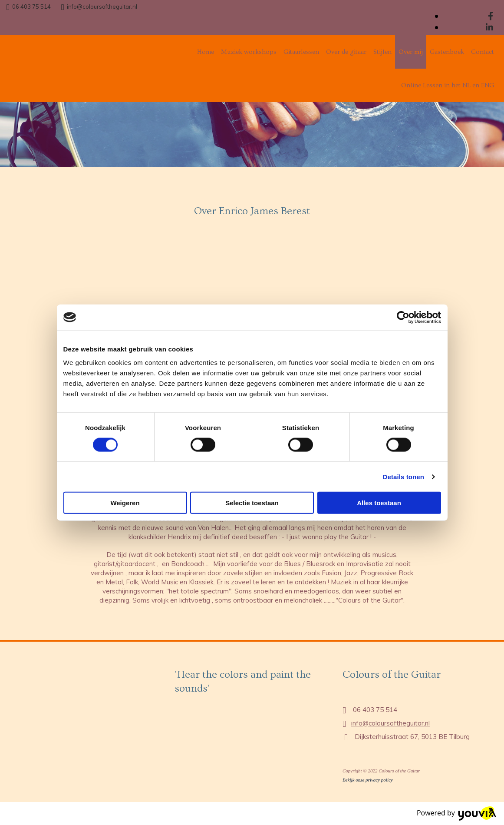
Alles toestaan (379, 503)
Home (206, 52)
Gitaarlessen (301, 52)
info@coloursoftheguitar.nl (102, 7)
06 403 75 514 (31, 7)
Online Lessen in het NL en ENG (448, 85)
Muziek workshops (249, 52)
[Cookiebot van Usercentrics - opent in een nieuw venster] (403, 317)
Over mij (411, 52)
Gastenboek (447, 52)
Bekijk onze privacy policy (368, 780)
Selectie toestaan (252, 503)
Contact (483, 52)
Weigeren (125, 503)
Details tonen (404, 476)
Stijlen (382, 52)
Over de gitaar (346, 52)
